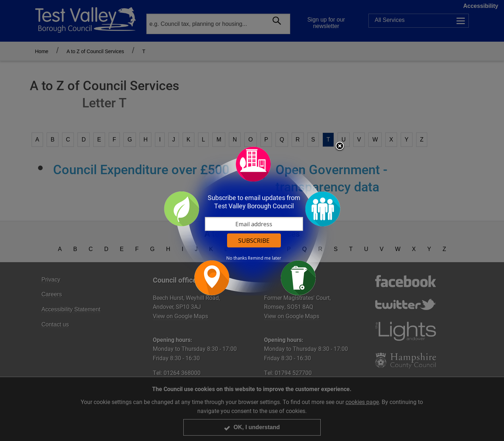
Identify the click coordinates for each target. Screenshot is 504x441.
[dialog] (252, 221)
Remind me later (265, 258)
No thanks (237, 258)
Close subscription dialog (340, 147)
